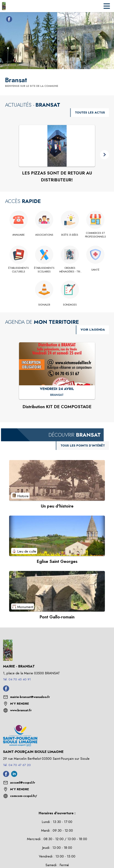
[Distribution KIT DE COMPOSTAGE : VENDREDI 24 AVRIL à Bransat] (57, 395)
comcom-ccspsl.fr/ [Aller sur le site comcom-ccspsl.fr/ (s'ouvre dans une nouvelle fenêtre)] (24, 796)
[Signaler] (44, 305)
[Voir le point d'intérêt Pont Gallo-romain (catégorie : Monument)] (57, 591)
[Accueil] (4, 6)
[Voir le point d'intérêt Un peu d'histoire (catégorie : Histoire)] (57, 480)
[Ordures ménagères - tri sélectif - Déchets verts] (70, 270)
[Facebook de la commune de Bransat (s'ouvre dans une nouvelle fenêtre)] (8, 20)
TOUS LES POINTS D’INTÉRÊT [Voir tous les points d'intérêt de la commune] (83, 446)
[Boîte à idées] (70, 235)
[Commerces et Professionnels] (95, 235)
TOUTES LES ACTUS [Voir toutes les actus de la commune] (90, 112)
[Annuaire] (19, 235)
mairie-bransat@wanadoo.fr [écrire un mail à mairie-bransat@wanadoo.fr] (30, 697)
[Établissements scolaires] (44, 270)
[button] (105, 155)
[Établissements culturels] (19, 270)
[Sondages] (70, 305)
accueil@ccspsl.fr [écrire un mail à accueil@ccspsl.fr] (23, 783)
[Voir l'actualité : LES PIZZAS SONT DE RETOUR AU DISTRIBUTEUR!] (57, 146)
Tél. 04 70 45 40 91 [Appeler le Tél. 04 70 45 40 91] (17, 679)
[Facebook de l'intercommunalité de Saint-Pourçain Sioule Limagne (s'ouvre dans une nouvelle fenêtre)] (6, 776)
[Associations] (44, 235)
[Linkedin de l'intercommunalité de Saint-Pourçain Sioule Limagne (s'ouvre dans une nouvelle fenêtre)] (14, 776)
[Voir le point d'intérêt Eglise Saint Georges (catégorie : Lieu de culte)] (57, 536)
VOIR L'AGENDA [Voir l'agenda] (93, 330)
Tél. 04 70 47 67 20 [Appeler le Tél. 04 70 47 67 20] (17, 765)
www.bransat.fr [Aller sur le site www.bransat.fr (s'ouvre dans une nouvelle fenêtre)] (21, 710)
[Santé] (95, 270)
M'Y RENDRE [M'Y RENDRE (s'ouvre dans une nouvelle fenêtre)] (20, 704)
